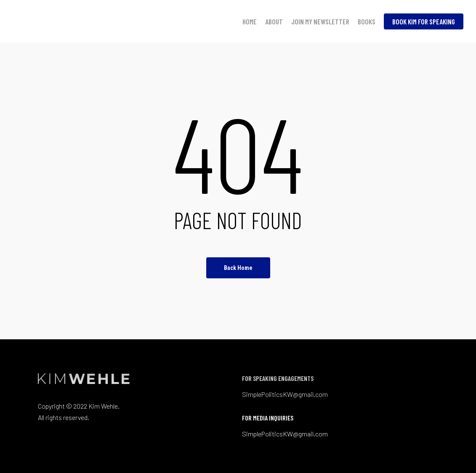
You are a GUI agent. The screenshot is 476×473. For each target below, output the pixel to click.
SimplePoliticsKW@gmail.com (285, 394)
